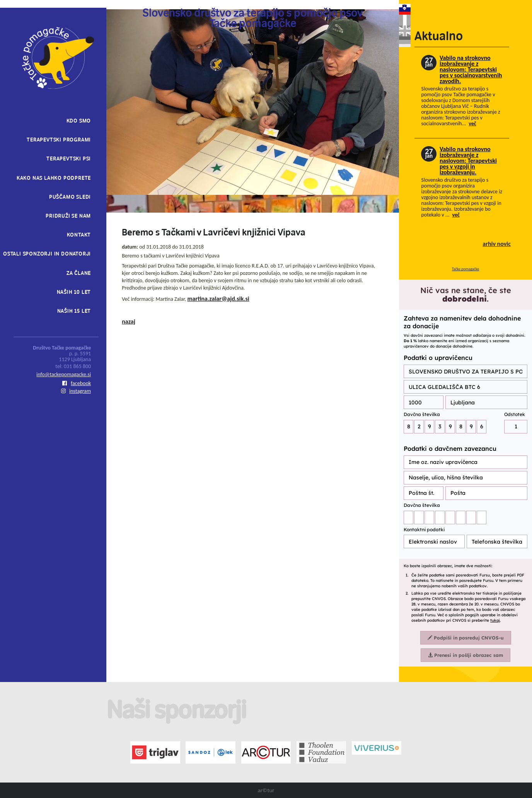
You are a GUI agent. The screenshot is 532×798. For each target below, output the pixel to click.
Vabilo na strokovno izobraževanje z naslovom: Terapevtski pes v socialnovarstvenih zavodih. (471, 69)
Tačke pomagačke (466, 269)
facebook (77, 383)
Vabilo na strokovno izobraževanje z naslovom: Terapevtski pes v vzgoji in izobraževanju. (468, 161)
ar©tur (266, 790)
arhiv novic (497, 244)
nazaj (129, 321)
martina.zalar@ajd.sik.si (218, 299)
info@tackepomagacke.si (64, 374)
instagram (76, 391)
